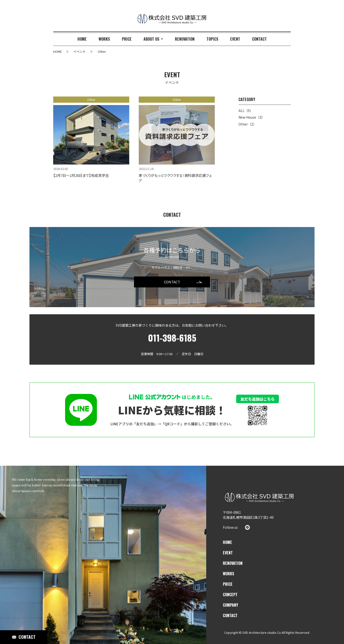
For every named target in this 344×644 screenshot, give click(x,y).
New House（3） (252, 117)
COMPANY (230, 605)
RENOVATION (233, 563)
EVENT (228, 553)
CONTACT (172, 282)
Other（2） (247, 124)
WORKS (229, 574)
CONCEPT (230, 595)
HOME (227, 542)
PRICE (228, 584)
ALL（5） (246, 111)
